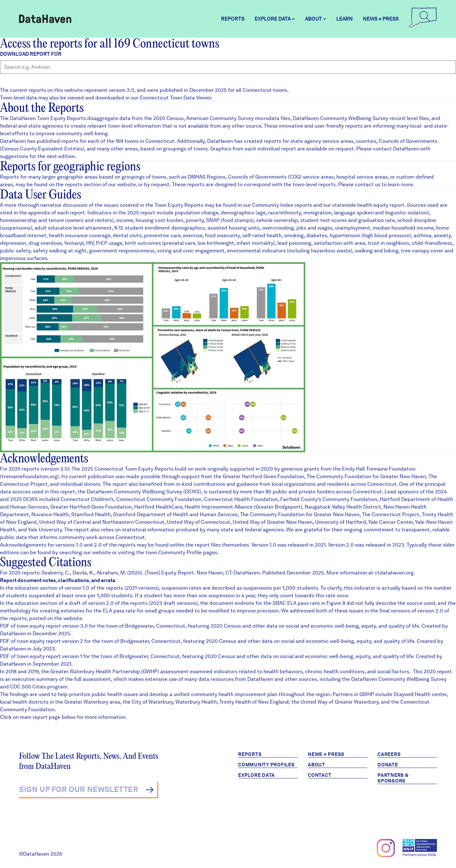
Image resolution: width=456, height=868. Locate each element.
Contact (320, 775)
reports (74, 184)
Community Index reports (282, 205)
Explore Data (256, 775)
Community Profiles (266, 765)
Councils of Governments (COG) (265, 177)
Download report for (31, 54)
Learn (345, 19)
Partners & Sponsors (393, 778)
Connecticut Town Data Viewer (175, 98)
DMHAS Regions (207, 177)
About (317, 765)
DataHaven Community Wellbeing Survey (341, 118)
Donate (388, 765)
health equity (373, 205)
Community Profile (180, 552)
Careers (389, 754)
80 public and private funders (300, 492)
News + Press (381, 19)
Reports (233, 19)
